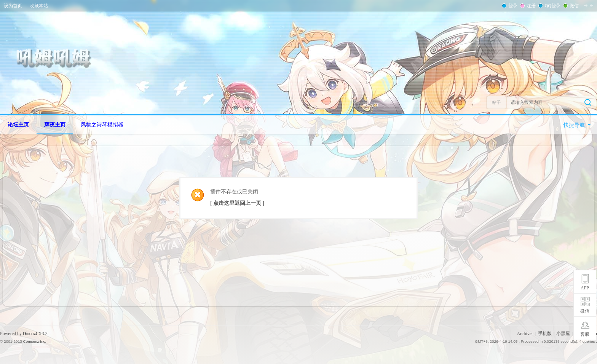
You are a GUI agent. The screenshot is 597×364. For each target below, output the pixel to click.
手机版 (545, 334)
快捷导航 (574, 125)
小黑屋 (563, 334)
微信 (573, 6)
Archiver (525, 334)
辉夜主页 (55, 125)
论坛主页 (18, 125)
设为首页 (13, 6)
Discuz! (30, 334)
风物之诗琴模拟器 (102, 125)
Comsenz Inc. (34, 341)
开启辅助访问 (595, 5)
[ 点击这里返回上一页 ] (237, 203)
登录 (512, 6)
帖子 (496, 102)
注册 (530, 6)
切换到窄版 (589, 5)
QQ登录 (552, 6)
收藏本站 (39, 6)
